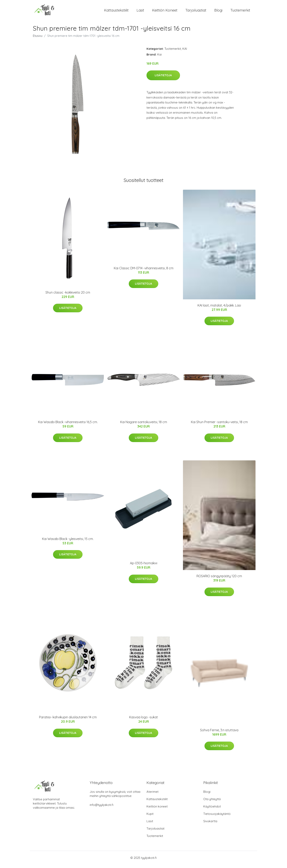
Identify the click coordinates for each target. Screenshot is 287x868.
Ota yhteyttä (212, 802)
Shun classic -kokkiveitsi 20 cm (68, 296)
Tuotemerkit (240, 12)
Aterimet (152, 795)
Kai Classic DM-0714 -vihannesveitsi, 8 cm (144, 271)
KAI (185, 52)
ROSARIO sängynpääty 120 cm (219, 580)
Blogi (218, 12)
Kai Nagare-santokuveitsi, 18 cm (144, 426)
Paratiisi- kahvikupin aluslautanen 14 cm (68, 721)
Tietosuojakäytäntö (217, 817)
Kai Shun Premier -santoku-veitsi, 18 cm (219, 426)
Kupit (150, 817)
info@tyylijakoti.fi (102, 808)
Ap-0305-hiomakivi (144, 567)
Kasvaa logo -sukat (143, 721)
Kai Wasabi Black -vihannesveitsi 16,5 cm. (68, 426)
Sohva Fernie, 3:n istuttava (219, 733)
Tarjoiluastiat (196, 12)
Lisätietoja (163, 79)
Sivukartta (210, 825)
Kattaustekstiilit (116, 12)
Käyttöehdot (212, 810)
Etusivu (38, 39)
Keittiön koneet (165, 12)
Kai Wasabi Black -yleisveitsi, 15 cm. (68, 542)
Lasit (140, 12)
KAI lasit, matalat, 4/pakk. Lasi (219, 309)
